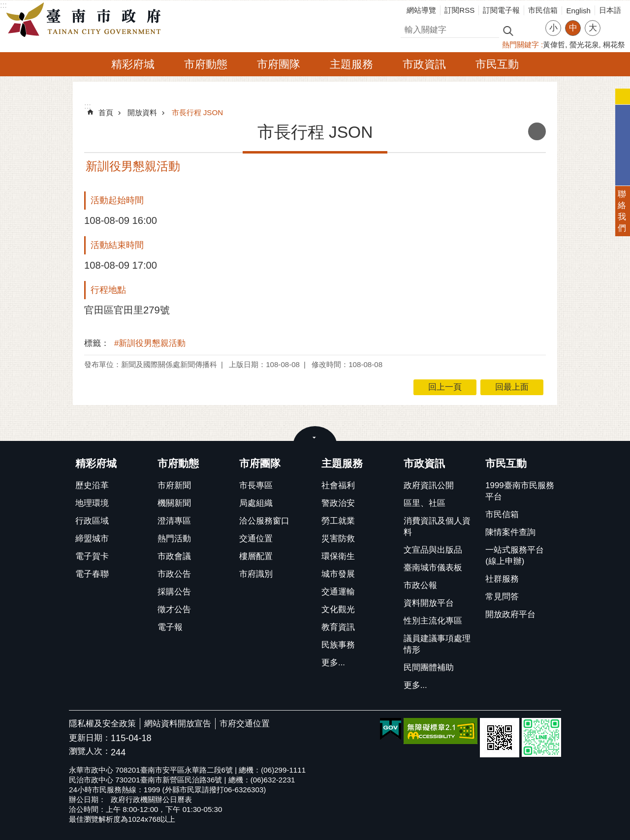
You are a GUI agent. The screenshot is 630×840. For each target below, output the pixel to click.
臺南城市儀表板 (433, 568)
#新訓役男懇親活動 (150, 343)
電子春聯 (92, 574)
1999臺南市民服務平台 (520, 491)
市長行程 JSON (198, 112)
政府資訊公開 (429, 485)
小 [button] (553, 28)
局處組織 (256, 503)
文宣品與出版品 (433, 550)
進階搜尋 (529, 30)
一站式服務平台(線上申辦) (515, 556)
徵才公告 (174, 609)
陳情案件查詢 (510, 532)
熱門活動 (174, 539)
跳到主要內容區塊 (5, 5)
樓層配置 (256, 556)
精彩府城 (133, 64)
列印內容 (537, 131)
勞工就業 (338, 521)
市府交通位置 (245, 724)
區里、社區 (425, 503)
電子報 (170, 627)
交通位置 (256, 539)
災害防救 (338, 539)
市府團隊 (279, 64)
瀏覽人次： (90, 752)
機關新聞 (174, 503)
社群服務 (502, 579)
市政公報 (420, 585)
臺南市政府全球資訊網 (86, 20)
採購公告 (174, 592)
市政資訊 (424, 64)
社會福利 (338, 485)
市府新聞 (174, 485)
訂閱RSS (459, 10)
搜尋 (409, 28)
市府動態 (206, 64)
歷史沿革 (92, 485)
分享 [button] (613, 22)
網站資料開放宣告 (178, 724)
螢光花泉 (584, 45)
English (578, 11)
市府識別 (256, 574)
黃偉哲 (554, 45)
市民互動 (497, 64)
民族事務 (338, 645)
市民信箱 (543, 10)
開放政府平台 (510, 614)
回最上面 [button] (512, 387)
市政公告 (174, 574)
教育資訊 (338, 627)
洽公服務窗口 (264, 521)
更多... (333, 663)
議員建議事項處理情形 (437, 644)
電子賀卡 (92, 556)
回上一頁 (445, 387)
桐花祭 (614, 45)
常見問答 (502, 597)
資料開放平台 (429, 603)
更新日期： (90, 738)
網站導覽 (421, 10)
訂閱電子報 (501, 10)
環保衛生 (338, 556)
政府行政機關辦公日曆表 (151, 799)
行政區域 (92, 521)
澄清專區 (174, 521)
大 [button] (593, 28)
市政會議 (174, 556)
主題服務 (351, 64)
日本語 (610, 10)
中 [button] (573, 28)
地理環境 (92, 503)
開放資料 (142, 112)
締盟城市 (92, 539)
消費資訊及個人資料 (437, 527)
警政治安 (338, 503)
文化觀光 (338, 609)
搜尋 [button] (508, 30)
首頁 (106, 112)
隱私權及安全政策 (102, 724)
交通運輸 (338, 592)
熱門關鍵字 (520, 45)
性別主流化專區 (433, 621)
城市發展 (338, 574)
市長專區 (256, 485)
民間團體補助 (429, 668)
